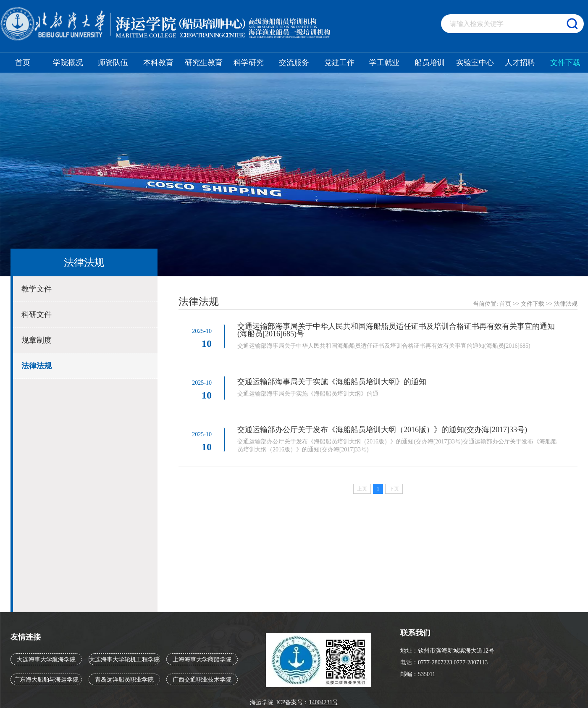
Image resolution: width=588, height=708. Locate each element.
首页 (23, 63)
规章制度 (37, 340)
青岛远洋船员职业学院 (124, 680)
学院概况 (68, 63)
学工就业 (384, 63)
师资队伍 (113, 63)
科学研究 (249, 63)
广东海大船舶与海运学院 (46, 680)
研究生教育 (204, 63)
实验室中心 (475, 63)
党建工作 (339, 63)
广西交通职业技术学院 (202, 680)
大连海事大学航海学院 (46, 659)
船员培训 (430, 63)
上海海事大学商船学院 (202, 659)
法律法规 (37, 366)
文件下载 (565, 63)
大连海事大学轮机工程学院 (124, 659)
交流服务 (294, 63)
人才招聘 (520, 63)
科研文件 (37, 315)
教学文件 (37, 289)
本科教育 (158, 63)
